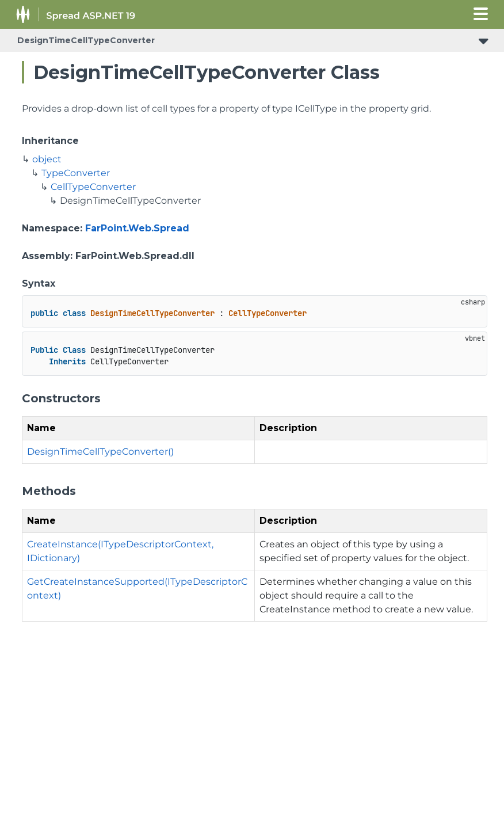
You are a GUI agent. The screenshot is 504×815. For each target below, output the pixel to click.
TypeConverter (76, 173)
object (47, 159)
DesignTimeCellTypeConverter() (100, 452)
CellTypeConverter (93, 187)
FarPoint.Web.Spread (137, 228)
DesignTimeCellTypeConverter (86, 40)
